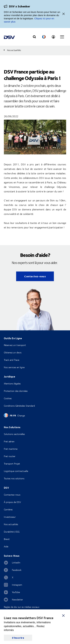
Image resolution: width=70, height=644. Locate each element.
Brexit (7, 539)
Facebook (17, 570)
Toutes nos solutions (14, 478)
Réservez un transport (15, 345)
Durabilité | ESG (12, 532)
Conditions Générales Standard (19, 406)
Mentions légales (12, 384)
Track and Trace (12, 360)
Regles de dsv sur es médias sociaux (22, 607)
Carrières (8, 509)
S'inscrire (18, 638)
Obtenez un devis (13, 352)
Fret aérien (9, 441)
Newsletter (17, 600)
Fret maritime (11, 449)
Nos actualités (11, 524)
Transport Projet (12, 464)
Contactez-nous (35, 276)
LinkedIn (16, 563)
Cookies (8, 398)
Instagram (17, 585)
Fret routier (10, 456)
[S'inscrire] (63, 615)
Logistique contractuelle (16, 471)
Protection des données (16, 391)
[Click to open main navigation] (62, 37)
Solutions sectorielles (14, 434)
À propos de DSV (12, 502)
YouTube (16, 592)
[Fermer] (64, 14)
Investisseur (10, 517)
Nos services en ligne (14, 367)
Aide (6, 546)
